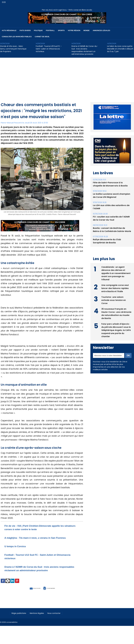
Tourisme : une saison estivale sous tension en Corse (114, 300)
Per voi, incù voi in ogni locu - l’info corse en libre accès (67, 10)
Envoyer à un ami (28, 595)
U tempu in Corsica (18, 550)
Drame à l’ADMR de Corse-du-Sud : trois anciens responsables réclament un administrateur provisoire (85, 50)
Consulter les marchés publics (17, 37)
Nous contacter (60, 620)
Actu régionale (9, 30)
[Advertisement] (67, 76)
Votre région (74, 30)
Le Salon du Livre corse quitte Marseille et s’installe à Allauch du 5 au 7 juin (120, 49)
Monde (86, 30)
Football (50, 30)
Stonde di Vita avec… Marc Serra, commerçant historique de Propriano (13, 49)
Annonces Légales (101, 30)
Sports (61, 30)
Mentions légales (41, 620)
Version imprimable (55, 595)
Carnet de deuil (42, 37)
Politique (38, 30)
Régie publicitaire (20, 620)
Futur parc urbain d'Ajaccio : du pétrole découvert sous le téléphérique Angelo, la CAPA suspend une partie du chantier (116, 330)
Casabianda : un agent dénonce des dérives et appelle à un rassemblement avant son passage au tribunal (116, 273)
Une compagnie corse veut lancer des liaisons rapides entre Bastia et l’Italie (115, 288)
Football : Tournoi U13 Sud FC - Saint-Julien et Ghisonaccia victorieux (49, 49)
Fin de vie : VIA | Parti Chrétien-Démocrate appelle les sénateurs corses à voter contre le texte (40, 527)
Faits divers (25, 30)
